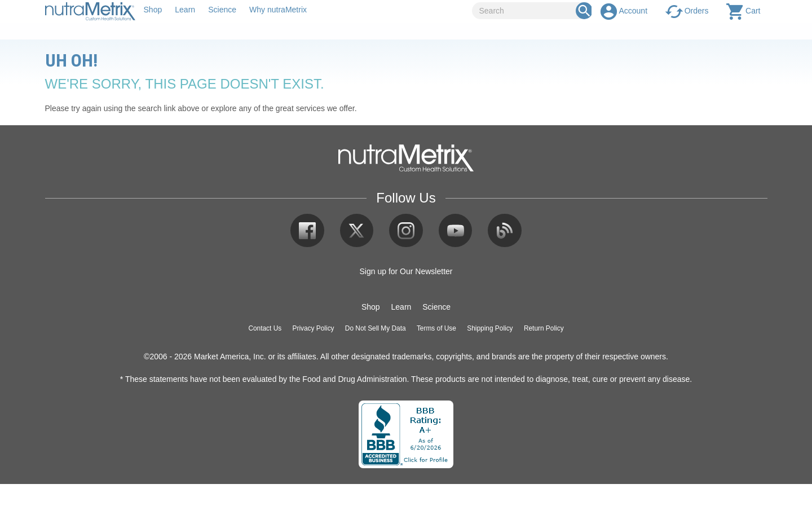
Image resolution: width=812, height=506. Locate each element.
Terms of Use (436, 328)
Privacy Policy (314, 328)
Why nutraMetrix (278, 10)
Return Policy (544, 328)
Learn (185, 10)
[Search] (528, 11)
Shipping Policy (490, 328)
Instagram (406, 231)
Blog (505, 231)
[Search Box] (584, 11)
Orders (697, 11)
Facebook (307, 231)
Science (222, 10)
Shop (153, 10)
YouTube (456, 231)
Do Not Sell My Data (376, 328)
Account (633, 11)
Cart (753, 11)
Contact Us (265, 328)
